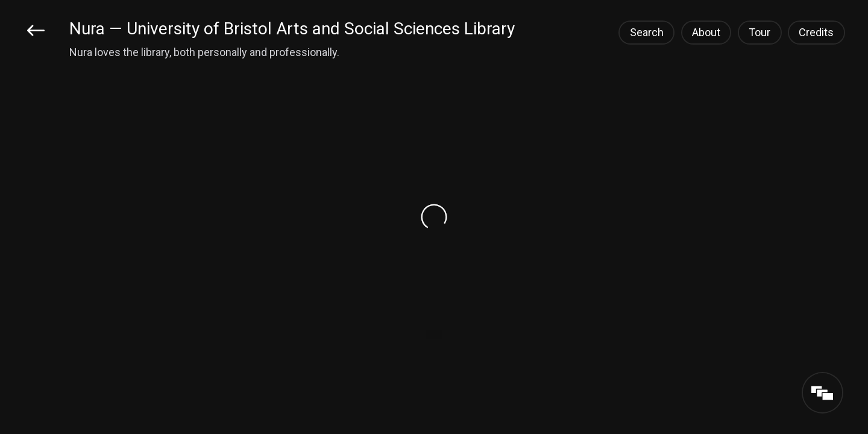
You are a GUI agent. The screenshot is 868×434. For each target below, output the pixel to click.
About (706, 32)
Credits (816, 32)
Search (647, 32)
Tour (759, 32)
